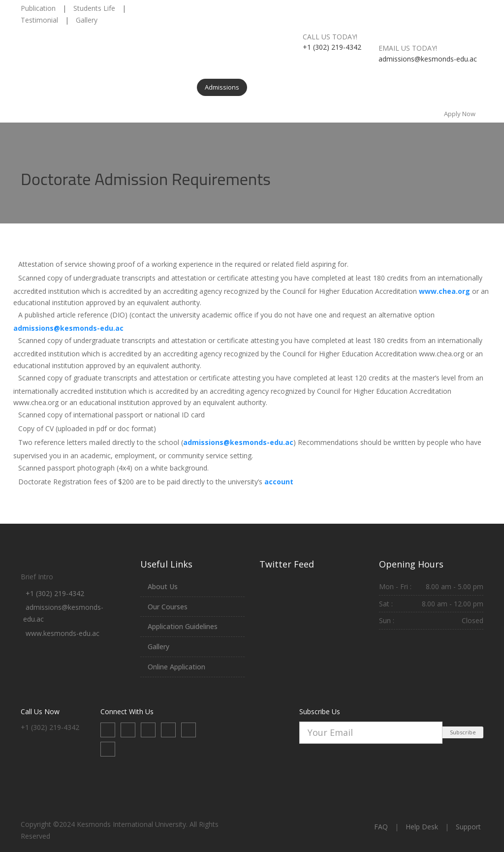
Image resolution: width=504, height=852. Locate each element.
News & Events (380, 87)
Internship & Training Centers (299, 87)
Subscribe (463, 732)
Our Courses (168, 607)
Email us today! (408, 48)
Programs (119, 87)
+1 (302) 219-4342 (55, 593)
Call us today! (330, 37)
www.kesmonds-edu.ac (63, 633)
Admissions (222, 87)
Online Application (176, 667)
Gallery (87, 20)
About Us (76, 87)
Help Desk (422, 827)
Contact (429, 87)
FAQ (381, 827)
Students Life (94, 8)
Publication (38, 8)
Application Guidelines (183, 626)
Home (37, 87)
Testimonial (39, 20)
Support (468, 827)
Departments (169, 87)
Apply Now (460, 114)
